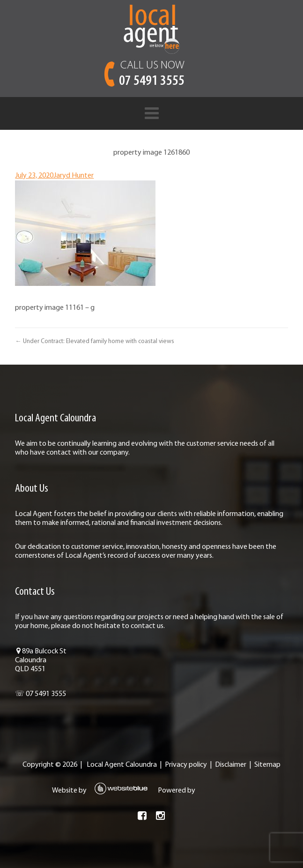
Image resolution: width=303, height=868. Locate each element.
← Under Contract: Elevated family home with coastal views (94, 341)
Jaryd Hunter (74, 176)
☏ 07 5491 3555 (41, 694)
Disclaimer (231, 765)
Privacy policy (186, 765)
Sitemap (267, 765)
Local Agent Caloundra (122, 765)
